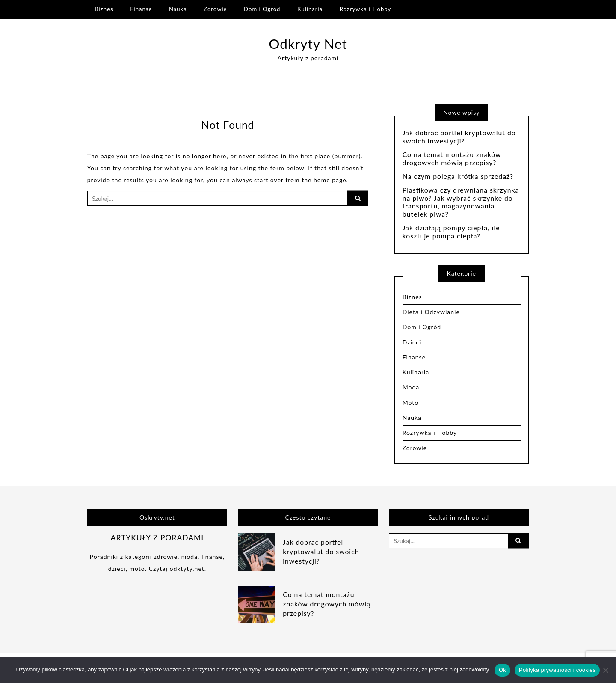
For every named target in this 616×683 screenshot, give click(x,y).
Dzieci (412, 342)
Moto (411, 402)
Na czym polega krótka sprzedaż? (458, 176)
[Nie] (605, 670)
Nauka (178, 9)
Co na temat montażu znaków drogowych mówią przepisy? (452, 159)
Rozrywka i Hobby (365, 9)
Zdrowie (215, 9)
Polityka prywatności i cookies (557, 670)
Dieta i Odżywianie (431, 312)
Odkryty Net (308, 44)
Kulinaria (310, 9)
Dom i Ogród (262, 9)
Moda (411, 387)
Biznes (104, 9)
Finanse (141, 9)
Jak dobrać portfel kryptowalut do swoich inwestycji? (459, 137)
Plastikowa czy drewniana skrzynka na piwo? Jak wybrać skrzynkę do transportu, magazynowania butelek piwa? (461, 202)
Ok (502, 670)
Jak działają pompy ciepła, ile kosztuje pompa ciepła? (451, 232)
